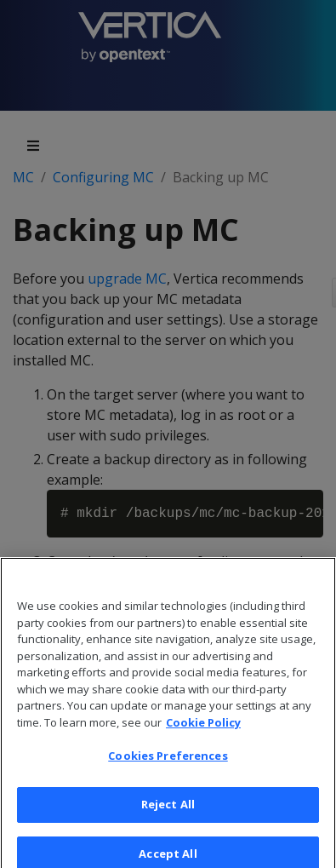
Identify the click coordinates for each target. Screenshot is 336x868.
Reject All (168, 808)
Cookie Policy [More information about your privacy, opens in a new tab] (203, 726)
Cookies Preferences (168, 760)
